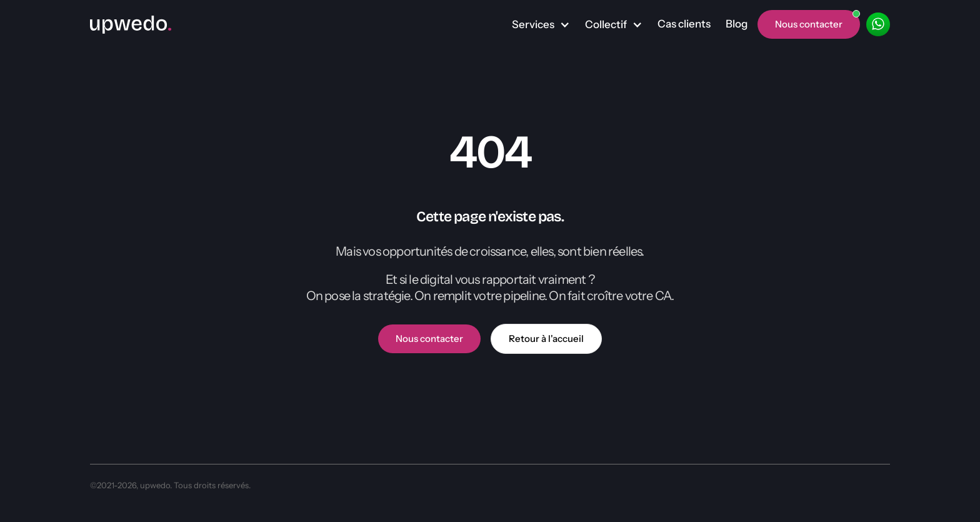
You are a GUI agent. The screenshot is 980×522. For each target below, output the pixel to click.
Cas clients (684, 24)
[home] (131, 24)
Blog (737, 24)
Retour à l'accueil (546, 339)
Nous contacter (429, 339)
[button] (541, 25)
